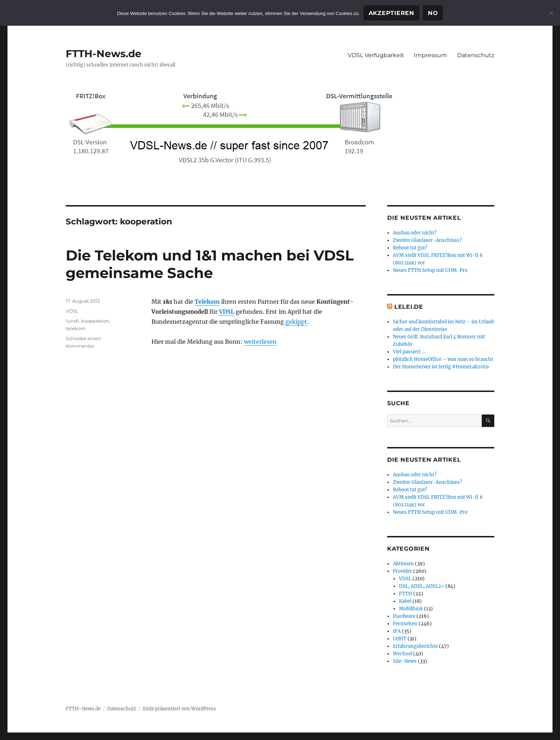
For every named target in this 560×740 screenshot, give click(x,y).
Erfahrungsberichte (415, 646)
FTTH (406, 594)
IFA (397, 631)
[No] (551, 13)
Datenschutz (476, 55)
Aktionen (403, 564)
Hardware (404, 616)
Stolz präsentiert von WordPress (179, 709)
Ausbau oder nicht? (415, 233)
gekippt (296, 322)
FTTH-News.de (104, 54)
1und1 (72, 321)
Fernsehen (405, 624)
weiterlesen (260, 342)
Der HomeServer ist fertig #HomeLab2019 (441, 367)
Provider (402, 571)
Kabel (405, 601)
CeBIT (400, 639)
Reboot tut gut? (410, 248)
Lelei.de (409, 307)
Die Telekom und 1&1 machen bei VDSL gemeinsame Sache (210, 264)
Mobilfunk (411, 609)
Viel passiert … (409, 352)
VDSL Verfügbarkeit (376, 55)
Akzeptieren (391, 13)
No (433, 13)
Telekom (207, 302)
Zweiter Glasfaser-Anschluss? (427, 240)
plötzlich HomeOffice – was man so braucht (443, 359)
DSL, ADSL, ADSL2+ (422, 586)
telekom (76, 328)
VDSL (227, 312)
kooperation (95, 321)
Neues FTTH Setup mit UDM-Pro (430, 270)
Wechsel (402, 654)
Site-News (405, 661)
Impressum (431, 55)
